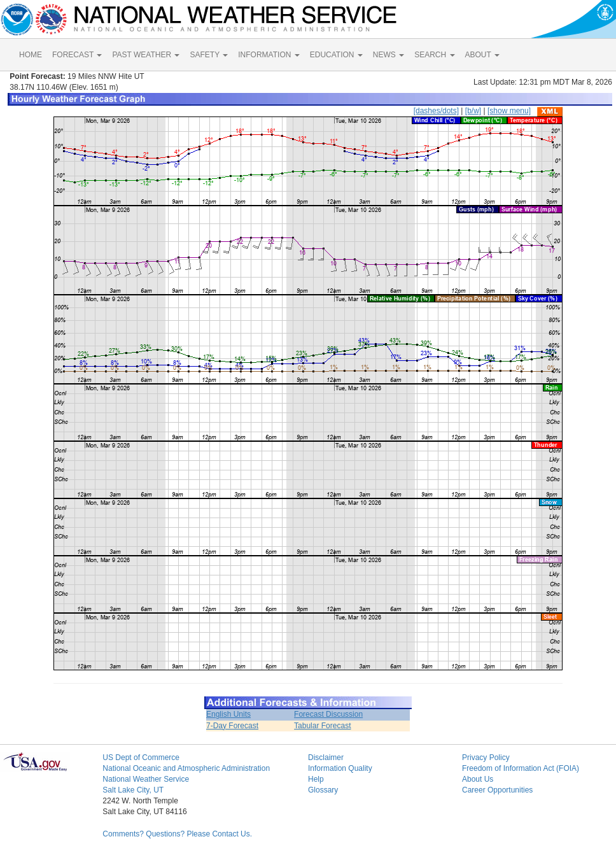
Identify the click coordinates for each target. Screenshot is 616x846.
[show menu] (509, 111)
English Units (228, 714)
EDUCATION (336, 55)
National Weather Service (146, 779)
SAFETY (209, 55)
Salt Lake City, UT (133, 790)
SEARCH (434, 55)
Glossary (323, 790)
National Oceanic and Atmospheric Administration (186, 768)
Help (316, 779)
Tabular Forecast (322, 726)
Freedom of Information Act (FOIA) (521, 768)
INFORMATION (269, 55)
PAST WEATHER (146, 55)
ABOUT (482, 55)
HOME (31, 55)
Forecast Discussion (328, 714)
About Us (478, 779)
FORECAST (77, 55)
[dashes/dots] (436, 111)
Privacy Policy (486, 758)
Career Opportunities (497, 790)
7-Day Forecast (232, 726)
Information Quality (340, 768)
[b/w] (473, 111)
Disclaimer (326, 758)
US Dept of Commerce (141, 758)
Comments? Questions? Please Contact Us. (177, 834)
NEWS (388, 55)
